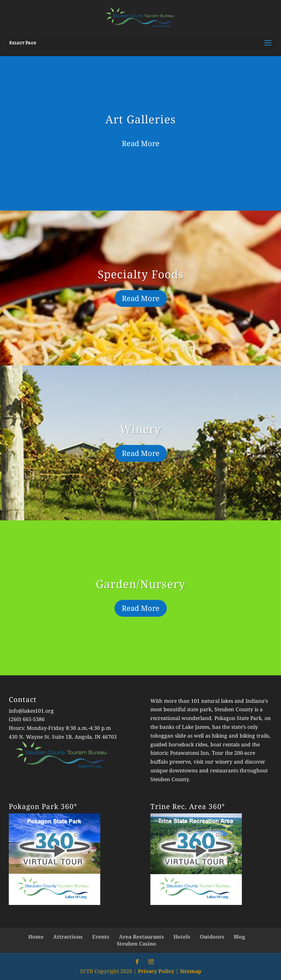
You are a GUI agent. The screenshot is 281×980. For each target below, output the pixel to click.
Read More (141, 143)
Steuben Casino (136, 944)
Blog (239, 937)
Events (101, 937)
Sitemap (191, 971)
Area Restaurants (141, 937)
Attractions (68, 937)
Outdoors (212, 937)
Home (36, 937)
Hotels (182, 937)
